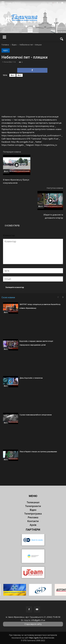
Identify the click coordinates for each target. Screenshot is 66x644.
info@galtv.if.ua (38, 620)
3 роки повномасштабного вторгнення (36, 415)
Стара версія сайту (33, 624)
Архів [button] (33, 525)
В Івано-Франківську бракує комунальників (16, 181)
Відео (6, 50)
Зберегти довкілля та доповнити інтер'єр (53, 216)
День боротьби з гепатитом (31, 378)
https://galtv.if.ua (36, 638)
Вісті (13, 75)
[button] (62, 39)
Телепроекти (33, 506)
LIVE (51, 3)
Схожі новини (8, 297)
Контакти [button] (33, 521)
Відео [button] (33, 510)
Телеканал (33, 502)
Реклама (33, 517)
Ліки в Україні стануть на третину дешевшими (38, 452)
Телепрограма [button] (33, 514)
